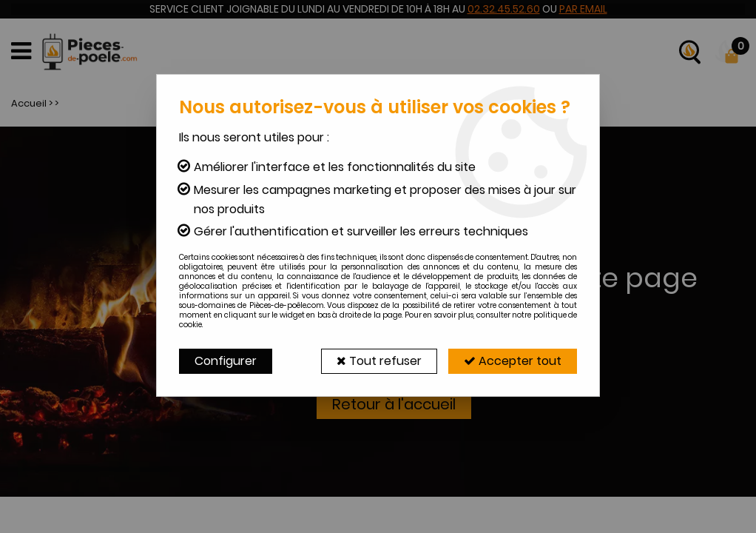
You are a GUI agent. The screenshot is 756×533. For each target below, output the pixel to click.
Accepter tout (513, 361)
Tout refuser (379, 361)
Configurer (226, 361)
